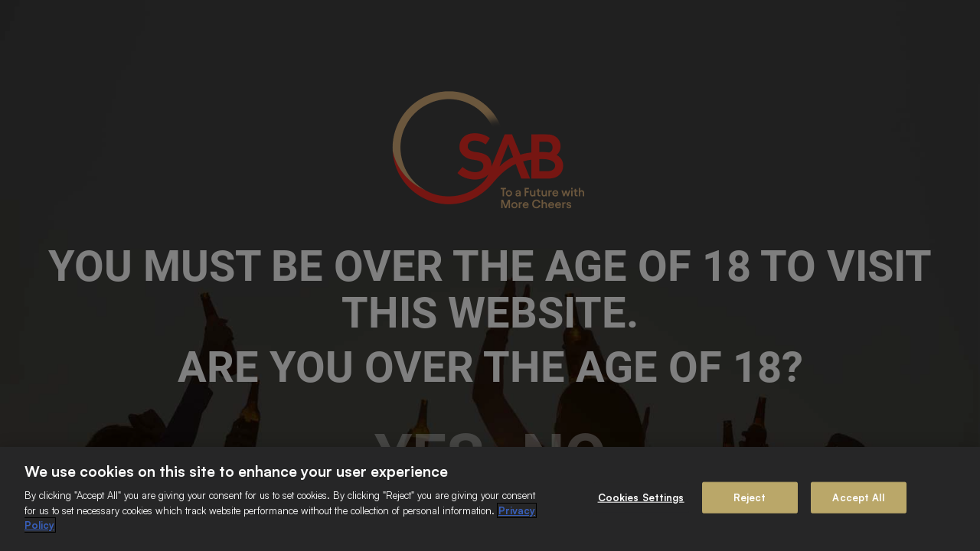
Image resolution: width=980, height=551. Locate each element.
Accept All (858, 497)
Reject (750, 497)
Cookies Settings (641, 497)
